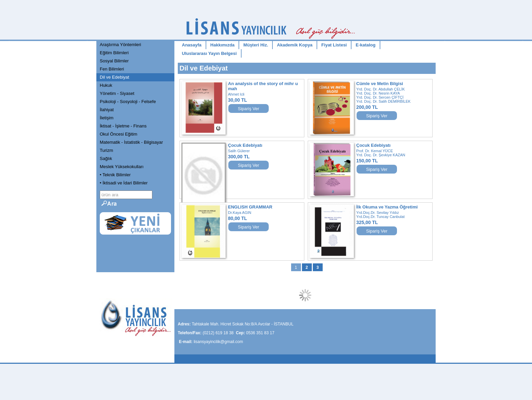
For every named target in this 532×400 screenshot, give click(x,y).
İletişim (107, 118)
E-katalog (366, 45)
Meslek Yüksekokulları (122, 167)
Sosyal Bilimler (114, 61)
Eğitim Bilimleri (114, 53)
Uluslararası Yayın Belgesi (209, 53)
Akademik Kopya (295, 45)
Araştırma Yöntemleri (120, 45)
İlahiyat (107, 110)
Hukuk (106, 85)
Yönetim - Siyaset (117, 93)
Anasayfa (192, 45)
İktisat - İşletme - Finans (123, 126)
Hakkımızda (223, 45)
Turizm (106, 150)
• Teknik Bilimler (115, 175)
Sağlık (106, 158)
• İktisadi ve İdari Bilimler (124, 183)
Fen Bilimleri (112, 69)
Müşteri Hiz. (256, 45)
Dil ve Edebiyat (115, 77)
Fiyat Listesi (334, 45)
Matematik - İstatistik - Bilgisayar (131, 142)
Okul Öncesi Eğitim (119, 134)
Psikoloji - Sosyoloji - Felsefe (128, 102)
